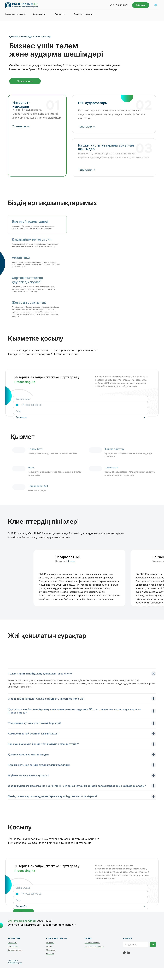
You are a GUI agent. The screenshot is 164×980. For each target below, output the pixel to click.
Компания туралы (14, 14)
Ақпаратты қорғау (15, 963)
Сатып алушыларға (15, 950)
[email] (81, 411)
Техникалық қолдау (84, 14)
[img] (36, 152)
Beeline (72, 561)
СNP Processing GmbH (22, 921)
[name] (81, 399)
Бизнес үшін (12, 943)
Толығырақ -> (87, 127)
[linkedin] (129, 953)
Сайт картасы (13, 960)
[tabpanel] (82, 738)
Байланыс (60, 14)
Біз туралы (50, 943)
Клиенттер (50, 954)
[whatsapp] (124, 953)
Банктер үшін (13, 946)
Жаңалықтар (40, 14)
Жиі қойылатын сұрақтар (94, 946)
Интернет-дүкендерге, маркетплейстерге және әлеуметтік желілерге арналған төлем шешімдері (37, 114)
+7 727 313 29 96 (118, 5)
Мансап (49, 946)
